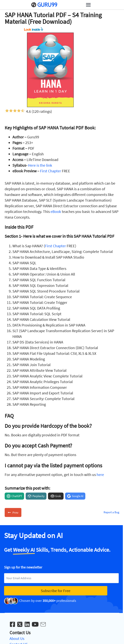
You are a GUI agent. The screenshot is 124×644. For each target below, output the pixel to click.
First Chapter (51, 171)
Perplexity (38, 496)
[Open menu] (88, 5)
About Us (17, 638)
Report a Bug (111, 512)
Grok (58, 496)
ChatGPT (17, 496)
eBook (56, 211)
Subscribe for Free (56, 591)
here (100, 475)
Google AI (78, 496)
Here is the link (40, 165)
